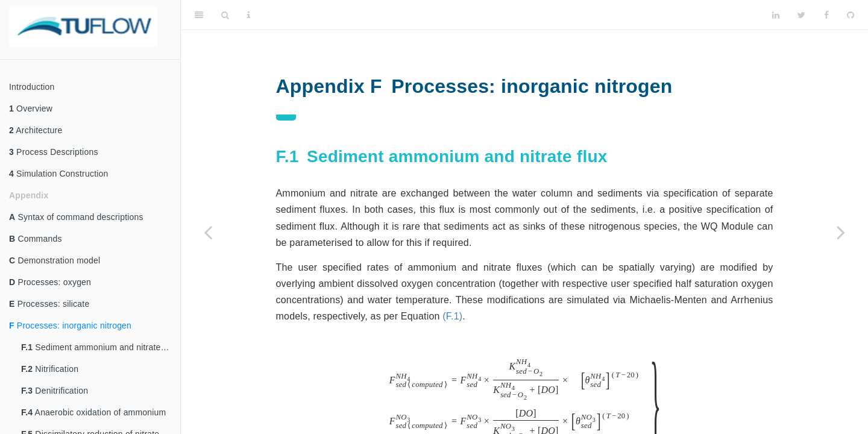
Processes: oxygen (50, 282)
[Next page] (841, 232)
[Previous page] (208, 232)
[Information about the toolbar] (249, 15)
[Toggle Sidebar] (199, 15)
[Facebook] (826, 15)
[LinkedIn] (776, 15)
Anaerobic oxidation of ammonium (93, 412)
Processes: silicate (49, 304)
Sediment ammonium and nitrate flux (99, 347)
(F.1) (452, 316)
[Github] (851, 15)
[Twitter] (801, 15)
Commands (36, 239)
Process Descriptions (54, 152)
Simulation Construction (59, 174)
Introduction (32, 87)
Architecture (36, 130)
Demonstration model (55, 260)
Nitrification (50, 369)
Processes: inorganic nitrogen (70, 325)
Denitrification (55, 391)
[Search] (225, 15)
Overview (31, 108)
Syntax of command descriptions (76, 217)
